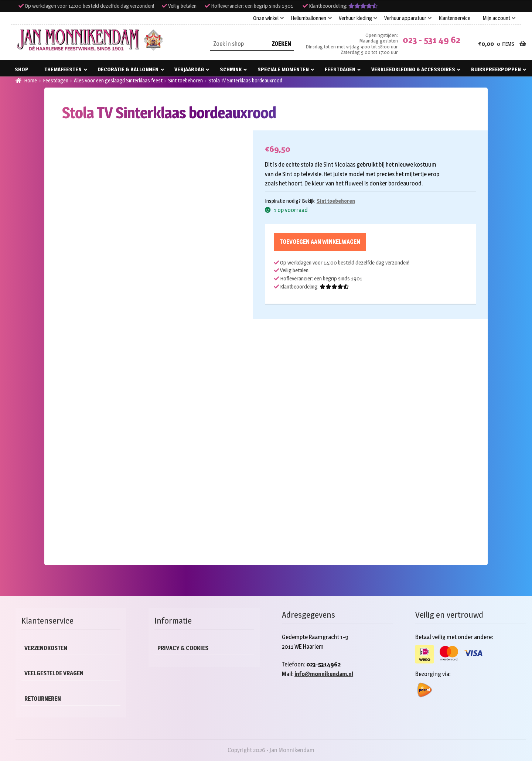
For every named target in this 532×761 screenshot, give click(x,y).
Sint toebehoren (185, 80)
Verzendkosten (46, 648)
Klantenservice (454, 18)
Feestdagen (340, 69)
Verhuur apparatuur (405, 18)
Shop (22, 69)
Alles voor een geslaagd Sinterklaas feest (118, 80)
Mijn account (497, 18)
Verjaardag (189, 69)
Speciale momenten (283, 69)
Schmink (231, 69)
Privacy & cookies (183, 648)
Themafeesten (63, 69)
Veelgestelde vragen (54, 673)
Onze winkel (266, 18)
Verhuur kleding (355, 18)
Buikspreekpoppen (496, 69)
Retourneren (43, 699)
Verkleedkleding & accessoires (413, 69)
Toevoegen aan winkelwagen (320, 242)
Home (30, 80)
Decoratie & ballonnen (128, 69)
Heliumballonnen (308, 18)
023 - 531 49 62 (432, 40)
